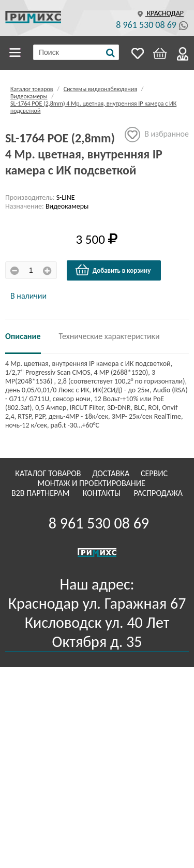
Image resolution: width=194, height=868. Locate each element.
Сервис (155, 473)
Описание (23, 336)
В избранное (157, 135)
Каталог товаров (17, 53)
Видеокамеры (29, 96)
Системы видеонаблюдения (100, 89)
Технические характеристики (109, 336)
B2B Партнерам (41, 493)
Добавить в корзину (113, 270)
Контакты (103, 493)
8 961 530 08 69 (146, 25)
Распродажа (158, 493)
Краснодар (159, 13)
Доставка (112, 473)
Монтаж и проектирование (93, 483)
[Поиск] (110, 53)
